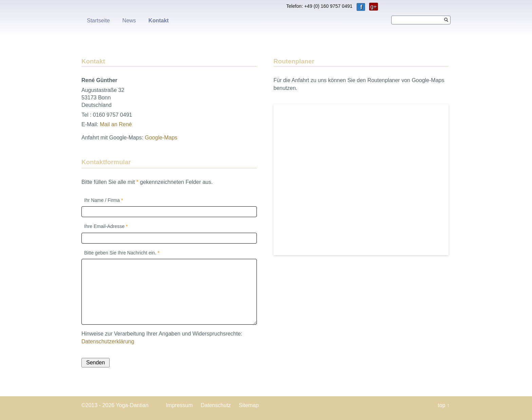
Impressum (179, 405)
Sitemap (249, 405)
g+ (374, 7)
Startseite (98, 21)
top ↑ (444, 405)
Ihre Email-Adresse (106, 226)
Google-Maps (161, 138)
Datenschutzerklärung (108, 341)
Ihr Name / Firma (103, 200)
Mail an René (116, 124)
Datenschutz (216, 405)
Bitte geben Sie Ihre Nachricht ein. (122, 252)
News (129, 21)
